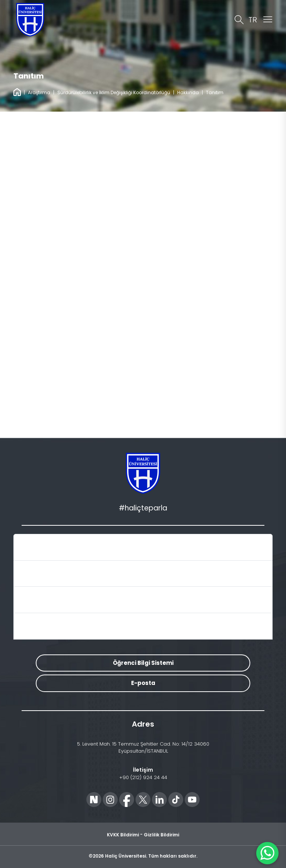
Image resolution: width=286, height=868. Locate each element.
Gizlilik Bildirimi (161, 835)
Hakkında (188, 92)
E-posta (143, 683)
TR (253, 20)
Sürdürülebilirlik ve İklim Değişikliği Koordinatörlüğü (114, 92)
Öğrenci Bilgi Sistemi (143, 663)
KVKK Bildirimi (123, 835)
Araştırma (39, 92)
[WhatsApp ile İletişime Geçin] (267, 853)
